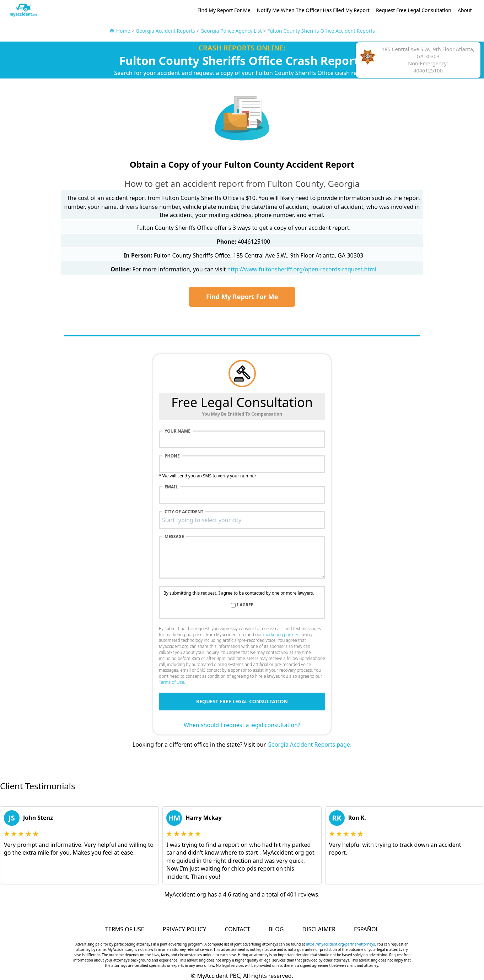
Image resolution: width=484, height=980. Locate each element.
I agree (245, 605)
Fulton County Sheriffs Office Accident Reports (321, 31)
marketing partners (282, 635)
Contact (237, 929)
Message (174, 537)
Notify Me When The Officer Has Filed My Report (313, 10)
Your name (178, 431)
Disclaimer (319, 929)
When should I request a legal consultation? (242, 725)
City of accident (184, 512)
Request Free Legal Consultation (414, 10)
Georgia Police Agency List (231, 31)
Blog (276, 929)
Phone (172, 456)
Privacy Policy (184, 929)
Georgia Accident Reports (165, 31)
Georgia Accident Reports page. (309, 745)
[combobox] (242, 520)
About (465, 10)
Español (366, 929)
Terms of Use (171, 682)
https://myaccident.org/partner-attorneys (340, 944)
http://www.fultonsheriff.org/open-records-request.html (302, 269)
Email (171, 487)
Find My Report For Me (224, 10)
